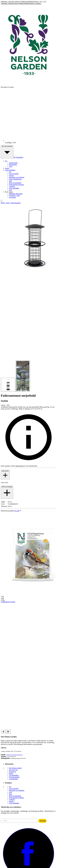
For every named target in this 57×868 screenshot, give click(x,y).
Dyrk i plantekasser (15, 179)
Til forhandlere (18, 157)
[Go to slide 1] (8, 385)
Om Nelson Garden (15, 768)
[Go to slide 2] (23, 376)
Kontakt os (13, 772)
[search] (2, 201)
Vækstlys (12, 186)
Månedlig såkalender (16, 194)
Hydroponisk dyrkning (16, 185)
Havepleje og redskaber (17, 177)
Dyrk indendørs (14, 188)
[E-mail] (19, 821)
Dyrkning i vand (14, 195)
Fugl (10, 181)
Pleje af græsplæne (15, 183)
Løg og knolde (14, 174)
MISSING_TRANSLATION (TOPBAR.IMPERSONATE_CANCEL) (21, 4)
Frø (10, 172)
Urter (11, 166)
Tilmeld (42, 821)
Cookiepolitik (13, 779)
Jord (10, 190)
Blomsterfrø (13, 165)
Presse (11, 773)
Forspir (11, 176)
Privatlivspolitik (14, 777)
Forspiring (12, 197)
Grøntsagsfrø (13, 163)
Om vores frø (13, 770)
